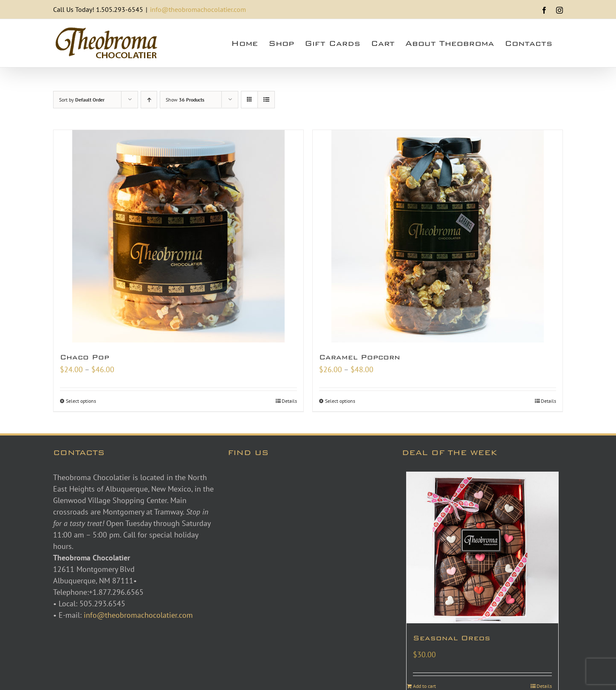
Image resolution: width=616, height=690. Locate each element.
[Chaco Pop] (178, 236)
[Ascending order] (149, 100)
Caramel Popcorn (360, 357)
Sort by (82, 100)
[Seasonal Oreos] (482, 548)
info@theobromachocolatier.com (198, 9)
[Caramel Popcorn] (438, 236)
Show (185, 100)
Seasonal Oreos (452, 638)
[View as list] (266, 100)
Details (289, 401)
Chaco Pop (85, 357)
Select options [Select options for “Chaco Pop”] (81, 401)
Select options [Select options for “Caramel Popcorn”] (340, 401)
